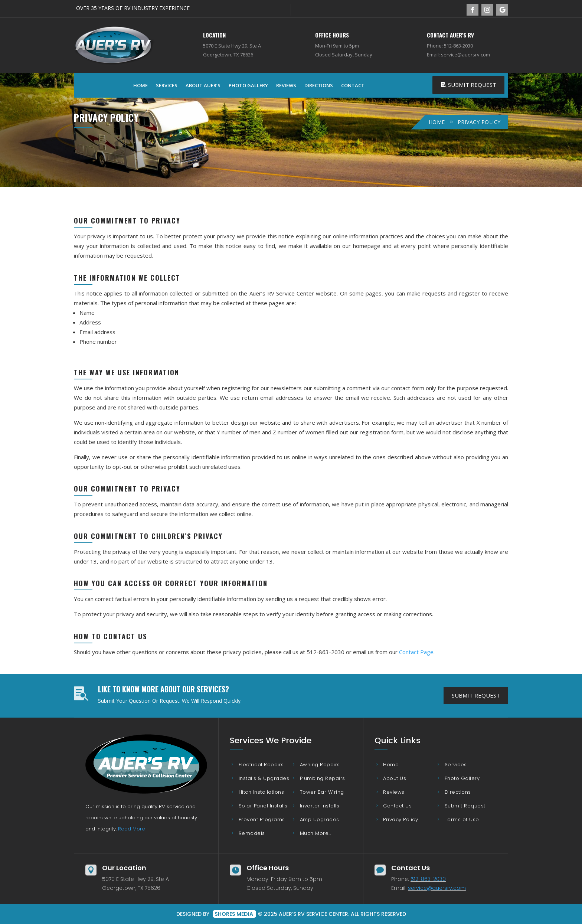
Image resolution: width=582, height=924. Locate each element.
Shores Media (234, 914)
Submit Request (472, 85)
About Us (395, 778)
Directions (319, 85)
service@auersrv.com (437, 888)
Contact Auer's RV (450, 35)
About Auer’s (203, 85)
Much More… (316, 833)
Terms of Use (462, 819)
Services (167, 85)
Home (140, 85)
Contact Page (416, 652)
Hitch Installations (261, 792)
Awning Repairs (320, 765)
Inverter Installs (320, 806)
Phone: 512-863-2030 (450, 46)
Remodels (252, 833)
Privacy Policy (400, 819)
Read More (132, 829)
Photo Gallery (248, 85)
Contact (353, 85)
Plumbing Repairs (323, 778)
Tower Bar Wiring (322, 792)
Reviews (286, 85)
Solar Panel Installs (263, 806)
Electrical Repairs (261, 765)
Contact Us (397, 806)
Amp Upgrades (320, 819)
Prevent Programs (262, 819)
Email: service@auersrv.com (458, 55)
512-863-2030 (428, 879)
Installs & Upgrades (264, 778)
